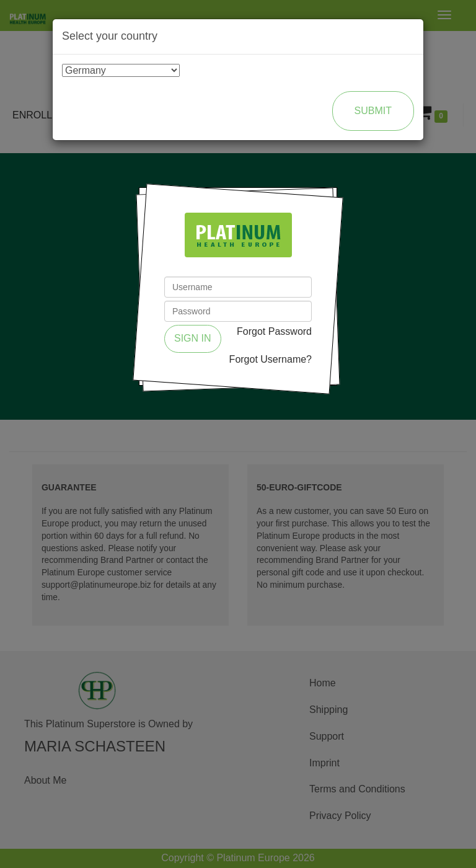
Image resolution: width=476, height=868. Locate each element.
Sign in (193, 338)
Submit (373, 111)
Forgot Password (274, 331)
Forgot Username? (271, 359)
